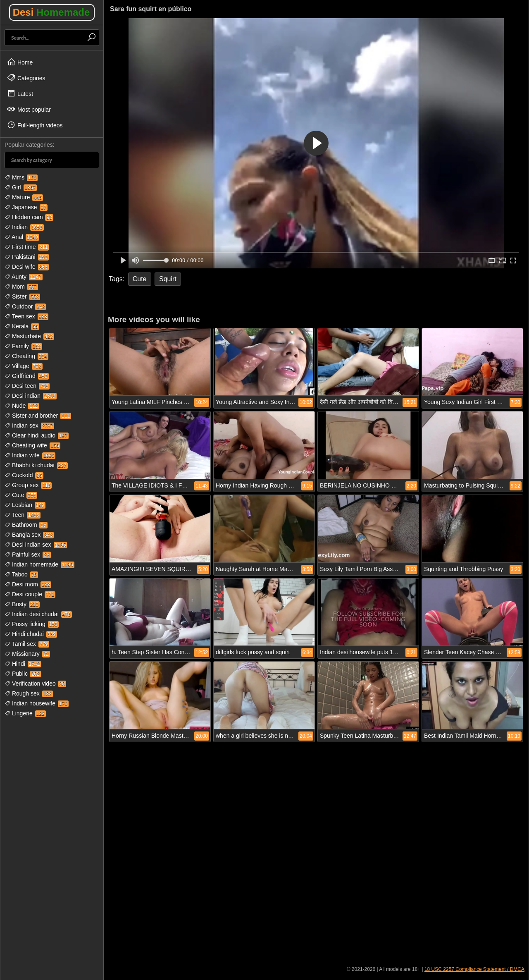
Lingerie (25, 713)
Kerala (22, 326)
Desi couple (30, 594)
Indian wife (30, 455)
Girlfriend (27, 376)
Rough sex (29, 693)
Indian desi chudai (38, 614)
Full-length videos (35, 125)
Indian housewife (37, 703)
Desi (51, 12)
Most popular (29, 109)
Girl (21, 187)
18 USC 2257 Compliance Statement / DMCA (474, 969)
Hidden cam (29, 217)
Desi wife (27, 267)
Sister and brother (38, 416)
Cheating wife (32, 445)
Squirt (168, 279)
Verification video (35, 684)
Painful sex (28, 555)
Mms (21, 177)
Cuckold (24, 475)
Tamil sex (27, 644)
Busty (22, 604)
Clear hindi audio (37, 435)
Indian (24, 227)
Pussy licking (32, 624)
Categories (26, 78)
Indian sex (29, 425)
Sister (22, 296)
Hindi (23, 664)
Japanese (26, 207)
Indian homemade (39, 564)
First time (27, 247)
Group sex (28, 485)
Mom (21, 287)
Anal (22, 237)
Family (23, 346)
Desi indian (31, 396)
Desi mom (28, 584)
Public (23, 674)
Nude (22, 406)
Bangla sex (29, 535)
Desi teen (27, 386)
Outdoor (25, 306)
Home (20, 62)
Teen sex (26, 316)
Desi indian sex (36, 545)
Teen (23, 515)
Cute (21, 495)
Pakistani (27, 257)
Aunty (24, 277)
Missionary (27, 654)
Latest (20, 93)
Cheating (26, 356)
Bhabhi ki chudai (36, 465)
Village (24, 366)
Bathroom (26, 525)
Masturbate (29, 336)
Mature (24, 197)
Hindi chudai (31, 634)
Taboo (21, 574)
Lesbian (25, 505)
